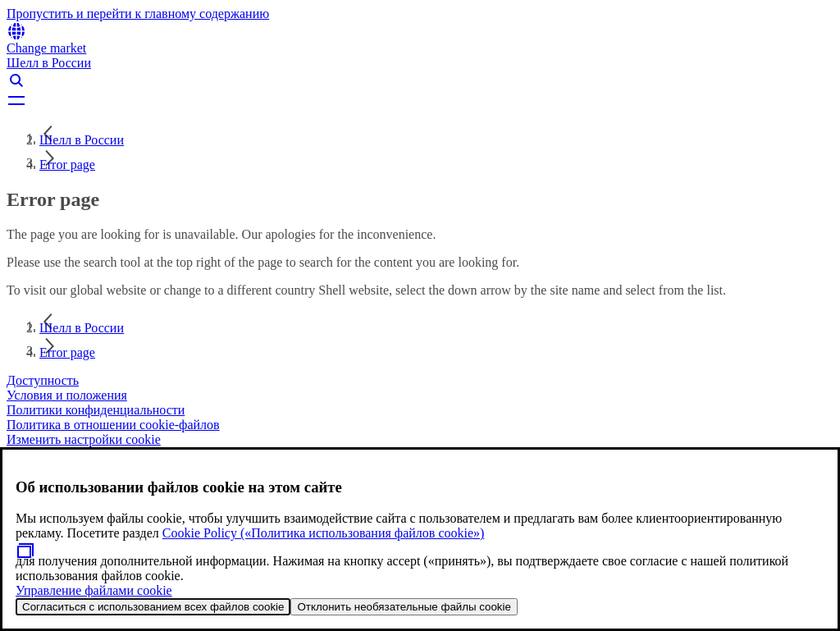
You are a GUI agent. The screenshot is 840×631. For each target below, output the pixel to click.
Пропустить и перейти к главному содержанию (138, 14)
